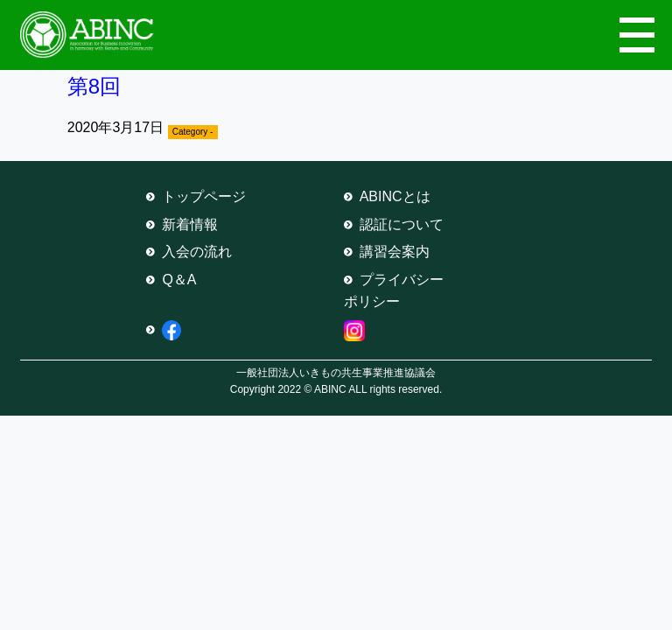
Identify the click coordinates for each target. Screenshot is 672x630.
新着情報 (190, 224)
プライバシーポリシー (394, 291)
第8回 (94, 86)
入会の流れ (197, 252)
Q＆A (179, 280)
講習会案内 (395, 252)
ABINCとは (395, 196)
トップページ (204, 196)
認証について (402, 224)
